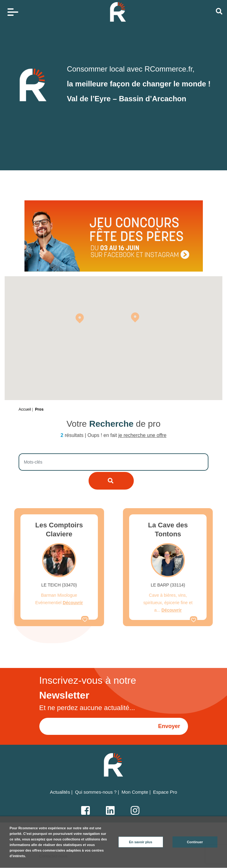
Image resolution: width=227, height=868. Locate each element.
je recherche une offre (142, 435)
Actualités (60, 792)
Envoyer (169, 726)
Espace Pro (165, 792)
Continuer (195, 842)
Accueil (25, 409)
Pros (39, 409)
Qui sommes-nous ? (96, 792)
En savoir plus (141, 842)
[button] (80, 318)
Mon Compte (135, 792)
